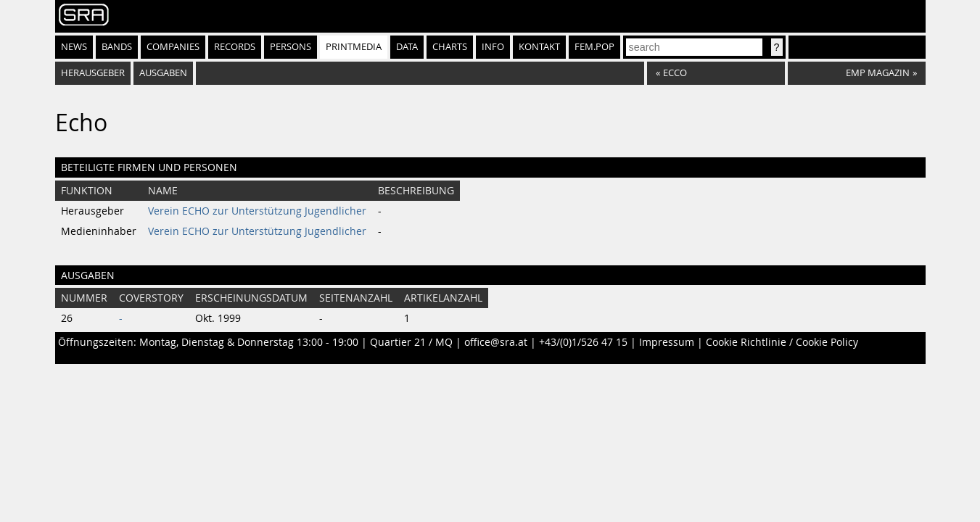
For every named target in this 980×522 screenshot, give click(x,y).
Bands (117, 47)
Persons (291, 47)
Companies (173, 47)
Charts (450, 47)
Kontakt (539, 47)
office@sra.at (496, 342)
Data (407, 47)
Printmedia (354, 47)
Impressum (667, 342)
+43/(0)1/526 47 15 (583, 342)
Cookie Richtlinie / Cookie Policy (782, 342)
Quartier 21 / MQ (411, 342)
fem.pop (594, 47)
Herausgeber (93, 73)
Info (493, 47)
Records (235, 47)
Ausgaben (163, 73)
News (74, 47)
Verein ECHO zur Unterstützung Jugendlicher (257, 211)
